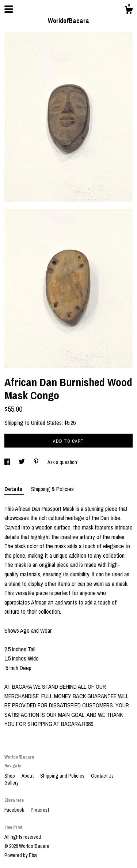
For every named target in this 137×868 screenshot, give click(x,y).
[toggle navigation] (9, 9)
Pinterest (40, 810)
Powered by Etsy (21, 855)
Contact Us (102, 776)
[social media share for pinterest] (37, 462)
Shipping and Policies (63, 776)
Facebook (15, 810)
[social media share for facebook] (8, 462)
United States (46, 423)
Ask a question (62, 462)
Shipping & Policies (52, 489)
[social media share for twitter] (22, 462)
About (28, 776)
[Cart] (129, 11)
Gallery (12, 783)
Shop (10, 776)
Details (14, 489)
